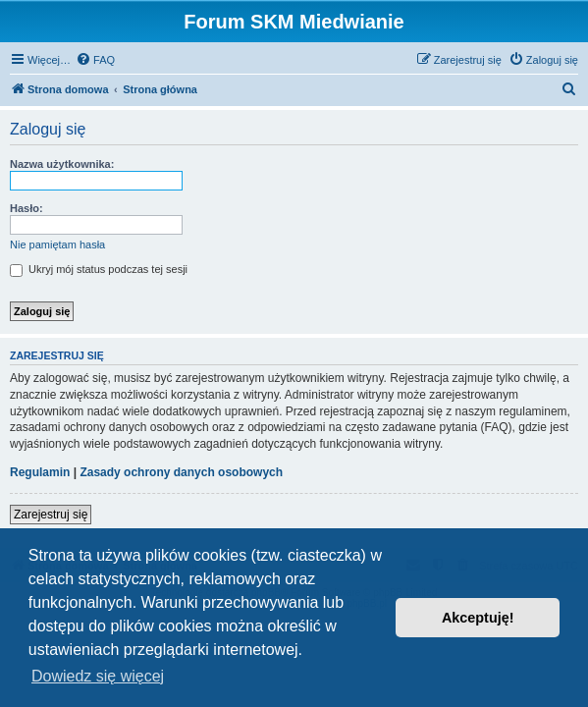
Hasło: (27, 208)
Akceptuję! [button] (478, 618)
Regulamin (40, 472)
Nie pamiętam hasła (57, 245)
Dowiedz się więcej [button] (98, 676)
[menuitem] (95, 60)
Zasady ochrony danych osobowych (181, 472)
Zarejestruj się (51, 515)
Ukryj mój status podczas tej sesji (99, 269)
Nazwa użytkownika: (62, 164)
